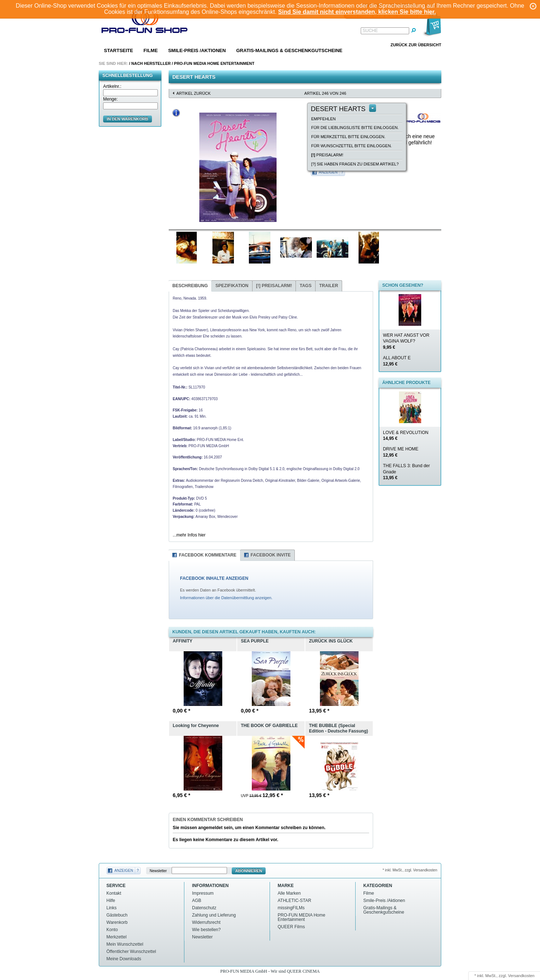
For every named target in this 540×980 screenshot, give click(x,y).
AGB (197, 901)
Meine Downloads (124, 959)
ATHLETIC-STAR (294, 901)
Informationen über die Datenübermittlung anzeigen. (226, 598)
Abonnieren (249, 871)
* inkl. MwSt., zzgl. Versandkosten (410, 870)
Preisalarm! (327, 155)
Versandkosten (521, 976)
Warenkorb (117, 922)
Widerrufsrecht (206, 922)
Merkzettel (116, 937)
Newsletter (158, 871)
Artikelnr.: (112, 86)
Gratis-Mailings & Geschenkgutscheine (289, 50)
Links (111, 908)
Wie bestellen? (206, 930)
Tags (305, 286)
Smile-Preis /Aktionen (197, 50)
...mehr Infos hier (189, 535)
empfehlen (323, 119)
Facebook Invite (271, 555)
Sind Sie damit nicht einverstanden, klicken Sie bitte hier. (357, 12)
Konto (112, 930)
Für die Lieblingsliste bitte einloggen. (355, 128)
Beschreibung (190, 286)
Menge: (110, 99)
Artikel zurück (193, 93)
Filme (151, 50)
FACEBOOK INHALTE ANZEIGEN (214, 578)
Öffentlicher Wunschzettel (131, 952)
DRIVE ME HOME (401, 452)
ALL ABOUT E (397, 361)
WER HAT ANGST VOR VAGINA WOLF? (406, 341)
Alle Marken (289, 893)
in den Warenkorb (128, 119)
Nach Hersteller (151, 63)
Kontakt (114, 893)
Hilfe (111, 901)
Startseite (118, 50)
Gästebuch (117, 915)
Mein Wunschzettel (125, 944)
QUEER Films (291, 927)
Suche (370, 31)
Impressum (203, 893)
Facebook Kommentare (208, 555)
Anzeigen (328, 172)
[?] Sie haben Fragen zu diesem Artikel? (355, 164)
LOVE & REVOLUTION (406, 436)
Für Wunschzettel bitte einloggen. (351, 146)
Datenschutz (204, 908)
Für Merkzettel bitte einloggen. (348, 137)
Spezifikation (232, 286)
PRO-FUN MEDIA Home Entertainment (214, 63)
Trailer (329, 286)
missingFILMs (291, 908)
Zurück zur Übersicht (416, 45)
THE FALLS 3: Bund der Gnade (406, 472)
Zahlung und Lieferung (214, 915)
